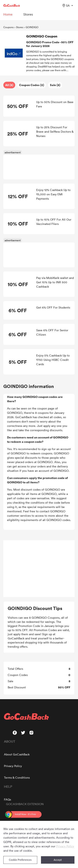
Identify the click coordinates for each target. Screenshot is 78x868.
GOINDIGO (32, 27)
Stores (20, 27)
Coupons (8, 27)
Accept (58, 860)
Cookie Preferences (20, 860)
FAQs (7, 799)
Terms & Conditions (17, 777)
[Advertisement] (39, 569)
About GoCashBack (17, 754)
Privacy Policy (13, 766)
